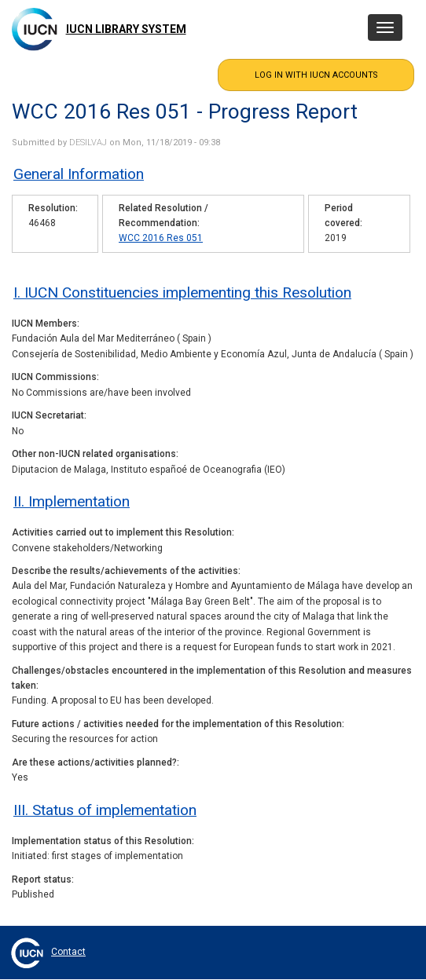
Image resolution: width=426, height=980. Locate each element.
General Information (79, 174)
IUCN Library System (126, 29)
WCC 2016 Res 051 (161, 238)
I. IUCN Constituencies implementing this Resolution (182, 293)
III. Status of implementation (105, 810)
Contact (68, 952)
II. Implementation (72, 501)
